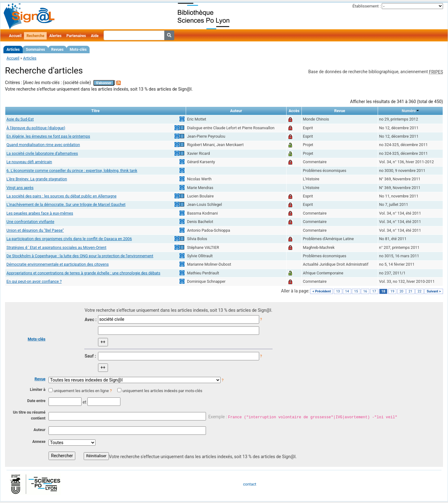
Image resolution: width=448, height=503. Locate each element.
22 (419, 291)
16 (365, 291)
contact (250, 484)
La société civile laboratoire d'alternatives (42, 153)
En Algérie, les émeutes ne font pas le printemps (48, 136)
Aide (95, 36)
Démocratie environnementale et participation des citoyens (58, 264)
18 (383, 291)
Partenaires (76, 36)
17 (374, 291)
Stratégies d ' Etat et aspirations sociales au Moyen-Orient (56, 247)
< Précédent (322, 291)
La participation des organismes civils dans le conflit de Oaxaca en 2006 (69, 239)
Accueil (15, 36)
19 (392, 291)
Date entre (36, 401)
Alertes (55, 36)
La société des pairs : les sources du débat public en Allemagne (62, 196)
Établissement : (367, 6)
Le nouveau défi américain (29, 162)
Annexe (39, 441)
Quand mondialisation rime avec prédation (43, 145)
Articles (13, 50)
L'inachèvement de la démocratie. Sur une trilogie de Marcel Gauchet (66, 204)
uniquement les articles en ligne (81, 391)
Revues (58, 50)
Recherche (35, 36)
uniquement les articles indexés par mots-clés (162, 391)
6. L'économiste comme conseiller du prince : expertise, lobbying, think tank (72, 171)
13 (338, 291)
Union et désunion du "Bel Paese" (35, 230)
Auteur (40, 430)
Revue (40, 379)
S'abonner (104, 83)
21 (410, 291)
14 (347, 291)
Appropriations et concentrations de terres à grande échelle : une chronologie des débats (83, 273)
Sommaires (35, 50)
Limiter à (38, 389)
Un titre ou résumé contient (29, 415)
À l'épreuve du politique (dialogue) (36, 128)
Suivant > (434, 291)
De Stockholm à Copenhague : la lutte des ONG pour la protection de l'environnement (80, 256)
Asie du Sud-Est (20, 119)
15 (356, 291)
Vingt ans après (20, 188)
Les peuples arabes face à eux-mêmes (40, 213)
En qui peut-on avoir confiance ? (34, 281)
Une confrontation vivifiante (30, 222)
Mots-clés (78, 50)
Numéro (409, 111)
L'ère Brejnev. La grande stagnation (37, 179)
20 (401, 291)
